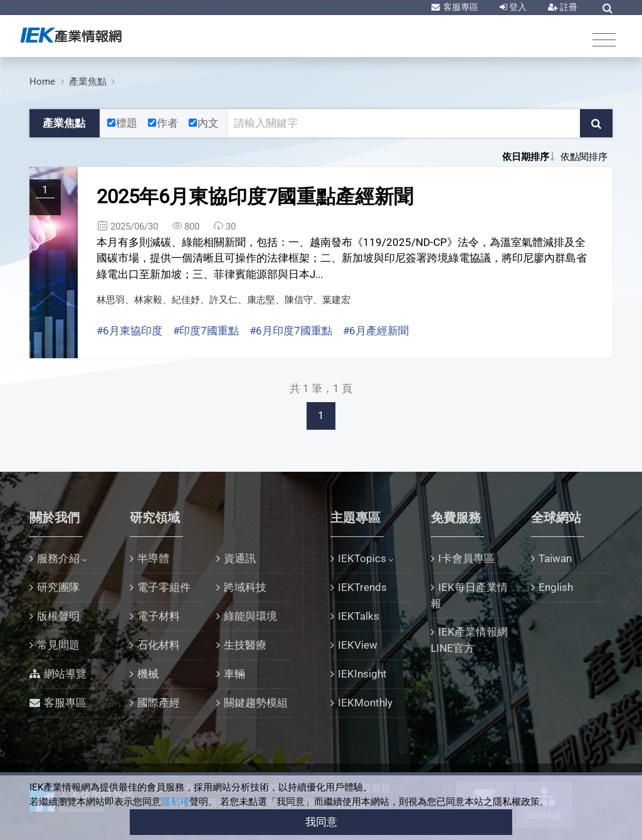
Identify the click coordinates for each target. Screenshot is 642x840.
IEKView (358, 645)
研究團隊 (58, 587)
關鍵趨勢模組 (256, 703)
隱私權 (175, 802)
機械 (148, 674)
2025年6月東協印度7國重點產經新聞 (255, 197)
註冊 (568, 7)
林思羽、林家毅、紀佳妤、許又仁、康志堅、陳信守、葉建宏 (224, 300)
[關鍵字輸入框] (404, 124)
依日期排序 (526, 157)
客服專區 (460, 7)
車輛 (234, 674)
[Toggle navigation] (604, 39)
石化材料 (159, 645)
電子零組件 (164, 587)
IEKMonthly (365, 703)
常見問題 (58, 645)
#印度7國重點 (206, 331)
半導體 (153, 558)
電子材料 (159, 616)
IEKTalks (359, 616)
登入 (517, 7)
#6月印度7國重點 (291, 331)
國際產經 (159, 703)
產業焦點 (88, 82)
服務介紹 (58, 558)
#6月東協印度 (129, 331)
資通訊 (240, 558)
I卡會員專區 (466, 558)
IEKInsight (362, 674)
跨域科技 (245, 587)
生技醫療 (245, 645)
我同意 (321, 822)
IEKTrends (362, 587)
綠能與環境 (250, 616)
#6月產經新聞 (376, 331)
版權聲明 (58, 616)
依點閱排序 (584, 157)
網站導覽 (65, 674)
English (556, 587)
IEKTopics (362, 558)
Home (42, 82)
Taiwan (555, 558)
